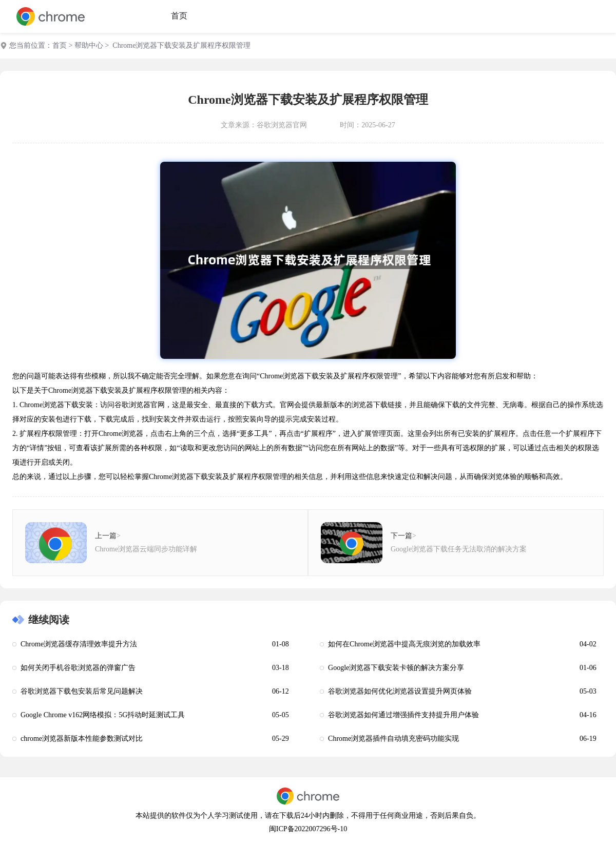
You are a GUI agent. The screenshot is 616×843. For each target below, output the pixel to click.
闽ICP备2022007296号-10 (308, 829)
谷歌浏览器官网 (282, 125)
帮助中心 (89, 45)
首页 (179, 16)
